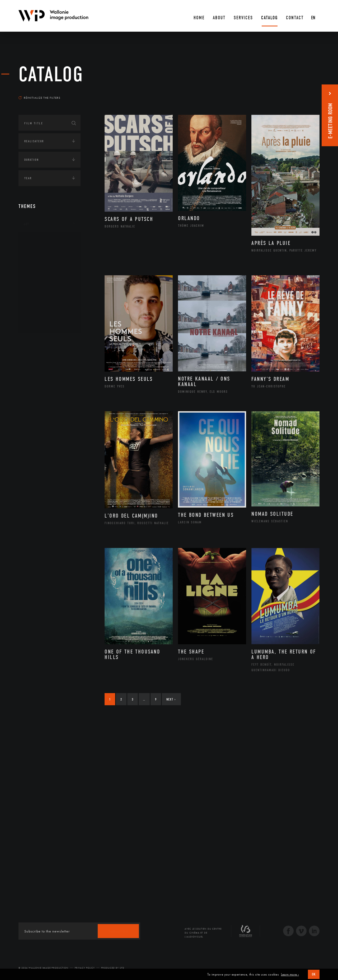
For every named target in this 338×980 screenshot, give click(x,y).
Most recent (310, 93)
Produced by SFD (113, 968)
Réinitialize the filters (39, 98)
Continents (33, 342)
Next (171, 699)
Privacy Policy (85, 968)
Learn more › (290, 974)
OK (314, 974)
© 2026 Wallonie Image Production (43, 968)
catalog (51, 74)
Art (27, 224)
